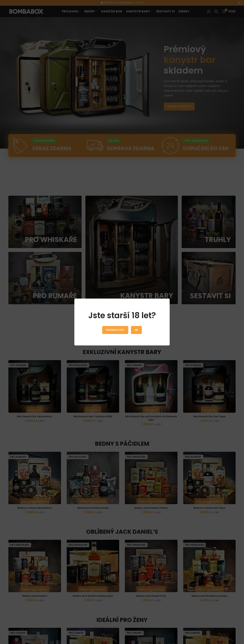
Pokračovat (115, 330)
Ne (136, 330)
